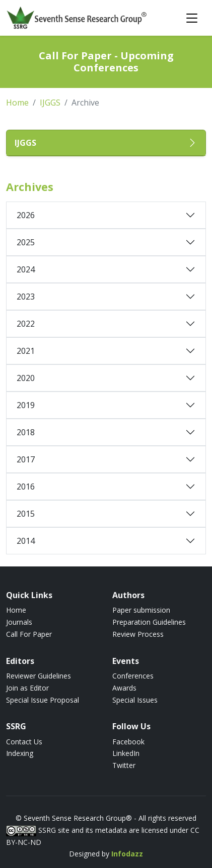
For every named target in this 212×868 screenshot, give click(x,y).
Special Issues (135, 700)
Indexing (20, 753)
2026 (26, 215)
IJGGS (50, 103)
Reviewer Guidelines (39, 676)
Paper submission (141, 610)
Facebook (128, 742)
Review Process (138, 634)
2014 (26, 541)
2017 (26, 459)
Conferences (133, 676)
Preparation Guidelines (149, 622)
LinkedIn (126, 753)
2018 (26, 432)
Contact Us (24, 742)
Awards (124, 688)
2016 (26, 487)
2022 (26, 324)
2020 (26, 378)
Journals (19, 622)
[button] (106, 143)
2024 (26, 269)
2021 (26, 351)
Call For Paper (29, 634)
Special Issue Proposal (43, 700)
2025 (26, 242)
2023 (26, 297)
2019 (26, 405)
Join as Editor (27, 688)
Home (17, 103)
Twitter (124, 765)
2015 (26, 514)
